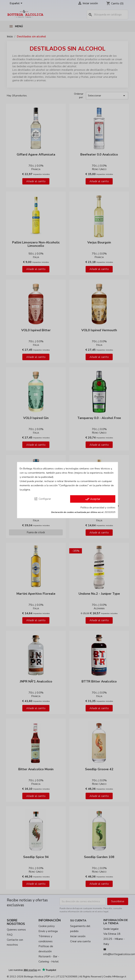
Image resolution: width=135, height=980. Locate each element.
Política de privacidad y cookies (98, 507)
